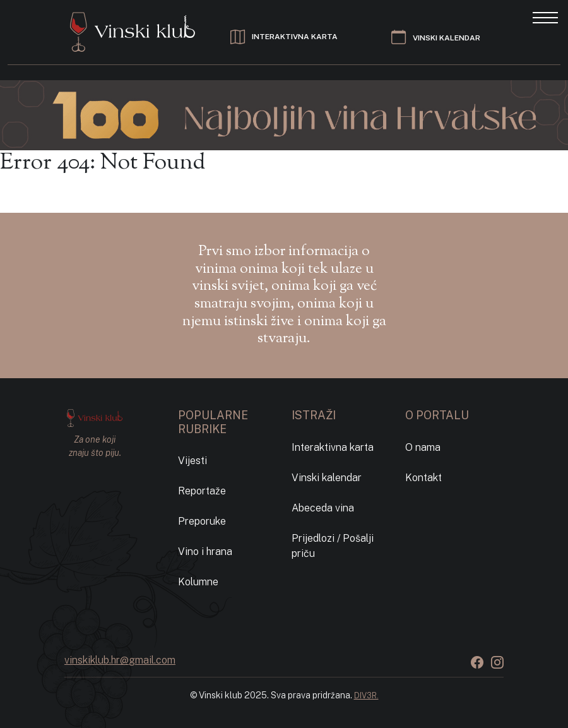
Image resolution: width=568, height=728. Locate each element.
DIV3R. (366, 695)
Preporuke (202, 521)
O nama (423, 447)
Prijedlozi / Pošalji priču (333, 546)
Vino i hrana (205, 552)
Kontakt (423, 478)
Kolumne (198, 582)
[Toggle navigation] (545, 16)
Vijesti (192, 461)
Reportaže (202, 491)
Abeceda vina (323, 508)
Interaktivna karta (333, 447)
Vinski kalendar (327, 478)
